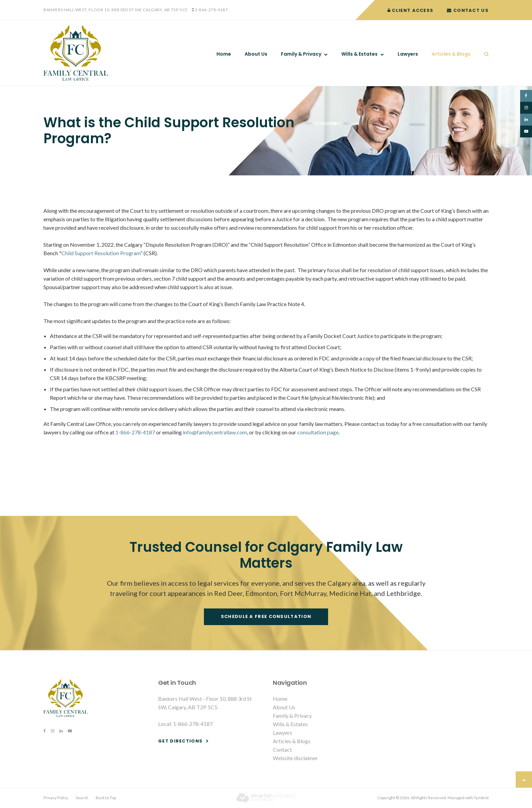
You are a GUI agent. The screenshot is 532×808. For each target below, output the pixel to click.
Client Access (411, 10)
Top (524, 779)
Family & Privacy (301, 54)
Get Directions (180, 741)
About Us (256, 54)
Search (483, 54)
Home (224, 54)
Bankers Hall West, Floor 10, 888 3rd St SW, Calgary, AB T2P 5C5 (116, 10)
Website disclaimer (295, 758)
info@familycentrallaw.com (215, 432)
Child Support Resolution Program (101, 253)
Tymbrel (481, 798)
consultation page (318, 432)
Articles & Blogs (451, 54)
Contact (282, 749)
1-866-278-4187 (211, 10)
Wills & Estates (359, 54)
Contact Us (468, 10)
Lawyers (408, 54)
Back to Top (106, 798)
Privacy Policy (56, 798)
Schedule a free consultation (266, 616)
